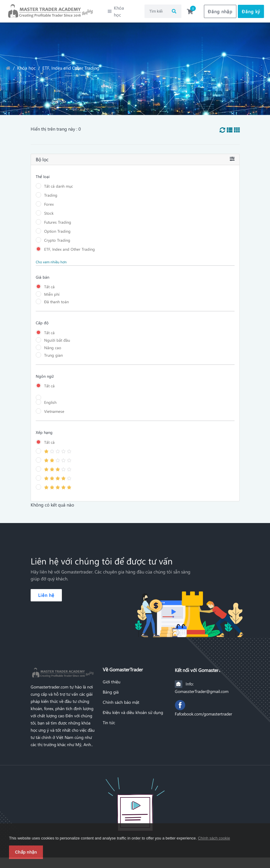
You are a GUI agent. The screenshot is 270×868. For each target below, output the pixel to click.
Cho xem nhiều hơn (51, 259)
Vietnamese (54, 408)
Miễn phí (52, 291)
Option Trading (57, 228)
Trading (51, 192)
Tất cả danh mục (59, 183)
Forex (49, 201)
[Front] (135, 802)
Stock (49, 210)
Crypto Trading (57, 237)
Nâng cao (53, 345)
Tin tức (109, 720)
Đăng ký (251, 10)
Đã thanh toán (56, 299)
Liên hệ (46, 592)
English (50, 399)
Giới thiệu (112, 679)
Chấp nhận (26, 852)
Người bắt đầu (57, 337)
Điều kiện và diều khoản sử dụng (133, 709)
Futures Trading (58, 219)
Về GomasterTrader (123, 666)
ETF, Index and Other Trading (70, 246)
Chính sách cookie (214, 838)
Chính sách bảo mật (121, 699)
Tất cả (49, 284)
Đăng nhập (220, 10)
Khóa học (26, 65)
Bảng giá (111, 689)
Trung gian (53, 352)
